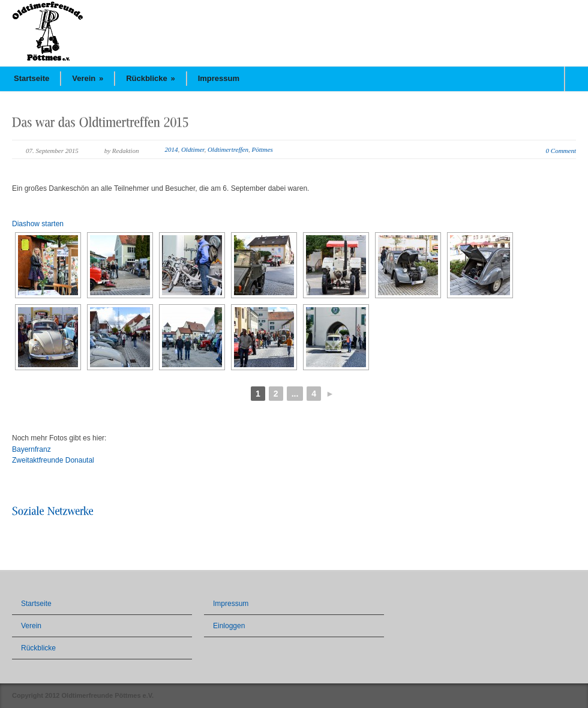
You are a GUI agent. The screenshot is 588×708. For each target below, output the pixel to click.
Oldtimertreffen (228, 149)
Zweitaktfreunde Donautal (53, 460)
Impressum (219, 78)
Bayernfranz (31, 449)
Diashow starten (38, 224)
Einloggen (229, 626)
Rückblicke (151, 78)
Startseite (31, 78)
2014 (171, 149)
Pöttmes (262, 149)
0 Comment (561, 151)
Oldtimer (193, 149)
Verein (88, 78)
